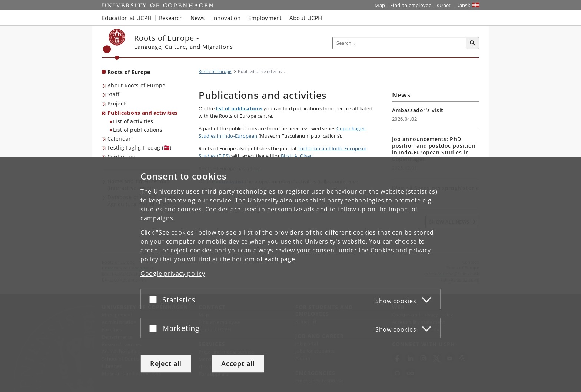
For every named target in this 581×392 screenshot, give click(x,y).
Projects (118, 103)
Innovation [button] (227, 18)
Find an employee (411, 5)
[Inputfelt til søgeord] (399, 43)
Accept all (238, 363)
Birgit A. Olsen (297, 156)
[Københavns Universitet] (114, 44)
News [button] (198, 18)
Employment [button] (265, 18)
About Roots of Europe (136, 85)
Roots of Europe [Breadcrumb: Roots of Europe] (215, 71)
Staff (114, 94)
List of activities (133, 121)
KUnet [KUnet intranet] (444, 5)
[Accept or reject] (155, 299)
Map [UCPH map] (380, 5)
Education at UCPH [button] (127, 18)
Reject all (166, 363)
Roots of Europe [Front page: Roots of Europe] (129, 72)
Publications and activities (142, 113)
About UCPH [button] (306, 18)
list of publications (239, 108)
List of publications (138, 130)
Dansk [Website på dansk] (463, 5)
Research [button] (171, 18)
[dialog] (290, 274)
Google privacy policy (173, 274)
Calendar (119, 139)
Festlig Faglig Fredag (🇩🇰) (140, 148)
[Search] (472, 43)
